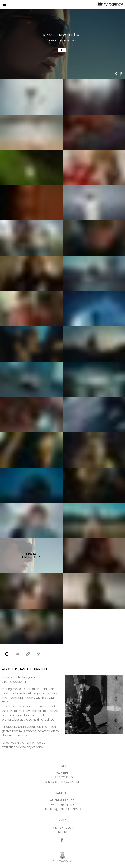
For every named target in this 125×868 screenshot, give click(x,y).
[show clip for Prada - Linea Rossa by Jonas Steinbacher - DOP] (63, 44)
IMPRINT (63, 832)
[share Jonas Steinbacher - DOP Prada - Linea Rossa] (116, 74)
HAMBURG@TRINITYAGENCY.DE (63, 809)
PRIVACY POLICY (63, 828)
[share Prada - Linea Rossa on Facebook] (121, 75)
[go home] (110, 4)
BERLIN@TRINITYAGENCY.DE (63, 782)
